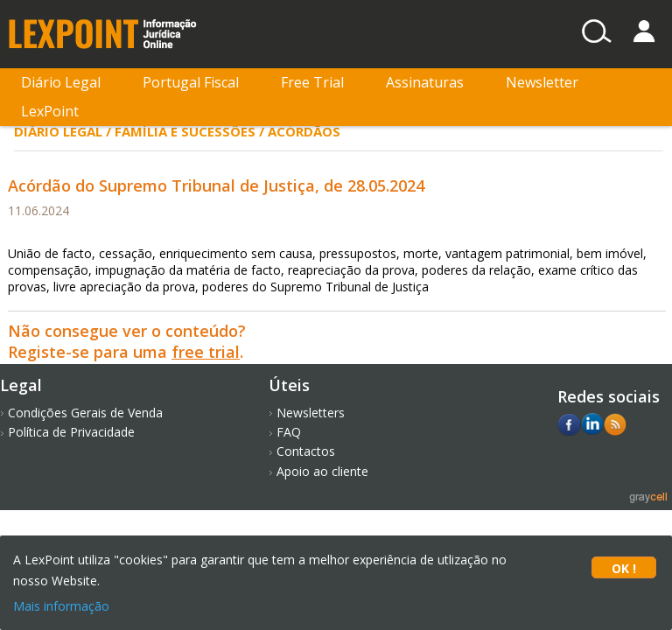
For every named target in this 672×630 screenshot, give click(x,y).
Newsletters (311, 413)
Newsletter (542, 82)
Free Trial (312, 82)
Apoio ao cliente (322, 471)
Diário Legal (61, 82)
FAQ (289, 432)
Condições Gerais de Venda (85, 413)
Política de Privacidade (71, 432)
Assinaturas (425, 82)
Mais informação (61, 606)
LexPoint (50, 111)
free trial (206, 352)
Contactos (306, 451)
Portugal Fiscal (191, 82)
